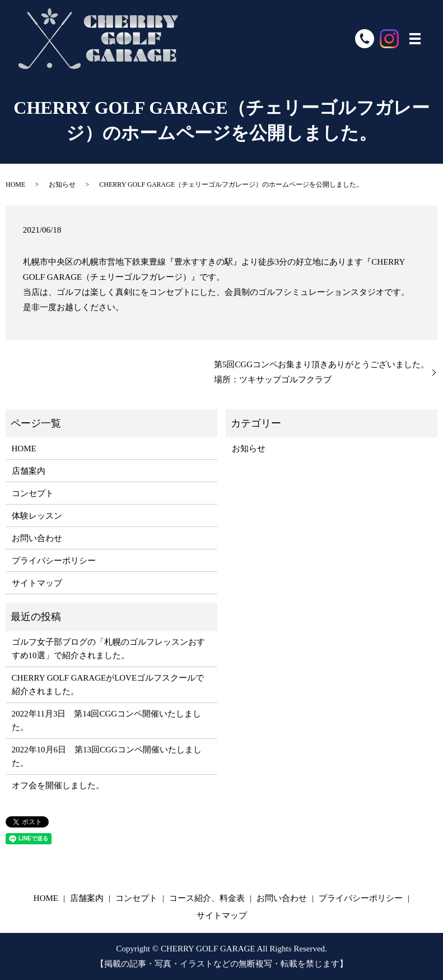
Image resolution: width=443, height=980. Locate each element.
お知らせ (62, 184)
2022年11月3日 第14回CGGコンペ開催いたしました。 (107, 720)
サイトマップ (37, 583)
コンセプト (33, 493)
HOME (15, 184)
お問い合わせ (37, 538)
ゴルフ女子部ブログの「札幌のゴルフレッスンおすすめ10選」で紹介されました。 (108, 649)
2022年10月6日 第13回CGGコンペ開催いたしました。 (107, 756)
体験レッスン (37, 516)
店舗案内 (29, 471)
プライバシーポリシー (54, 561)
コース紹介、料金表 (207, 898)
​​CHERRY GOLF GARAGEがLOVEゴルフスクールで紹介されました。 (108, 685)
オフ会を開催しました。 (58, 785)
